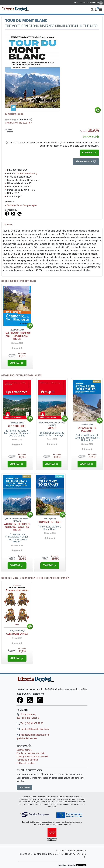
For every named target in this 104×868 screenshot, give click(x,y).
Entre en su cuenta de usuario (88, 3)
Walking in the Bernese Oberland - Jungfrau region (17, 527)
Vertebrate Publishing (27, 173)
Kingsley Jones (14, 114)
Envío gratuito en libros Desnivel (32, 756)
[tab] (8, 225)
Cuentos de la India (17, 634)
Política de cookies (26, 763)
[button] (92, 9)
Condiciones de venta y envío (31, 753)
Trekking (11, 205)
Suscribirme (24, 787)
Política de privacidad (27, 760)
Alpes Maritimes (17, 426)
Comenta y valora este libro (18, 123)
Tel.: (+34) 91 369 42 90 (30, 723)
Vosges (52, 428)
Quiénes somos (24, 750)
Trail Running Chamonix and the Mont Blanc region (17, 336)
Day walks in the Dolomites (87, 429)
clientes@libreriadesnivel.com (33, 729)
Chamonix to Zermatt (50, 522)
